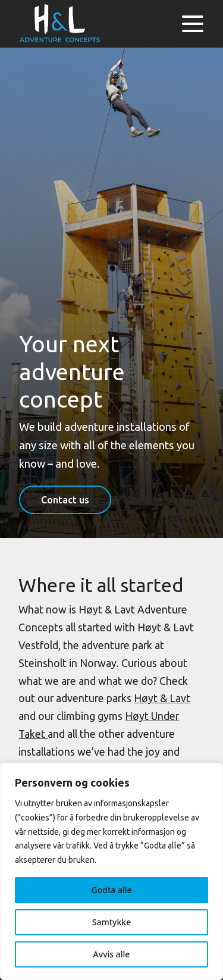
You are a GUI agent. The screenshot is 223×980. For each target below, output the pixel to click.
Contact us (65, 500)
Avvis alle (112, 954)
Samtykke (111, 922)
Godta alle (111, 890)
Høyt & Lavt (162, 698)
